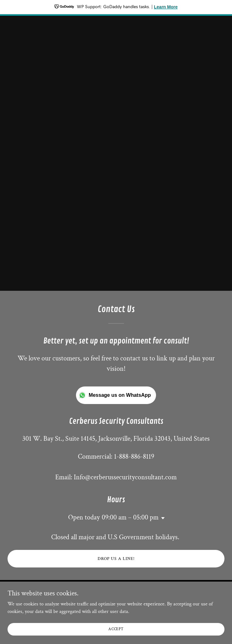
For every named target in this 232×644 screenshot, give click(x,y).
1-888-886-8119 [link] (134, 457)
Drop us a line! (116, 559)
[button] (162, 518)
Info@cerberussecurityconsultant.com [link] (125, 477)
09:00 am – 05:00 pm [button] (130, 517)
